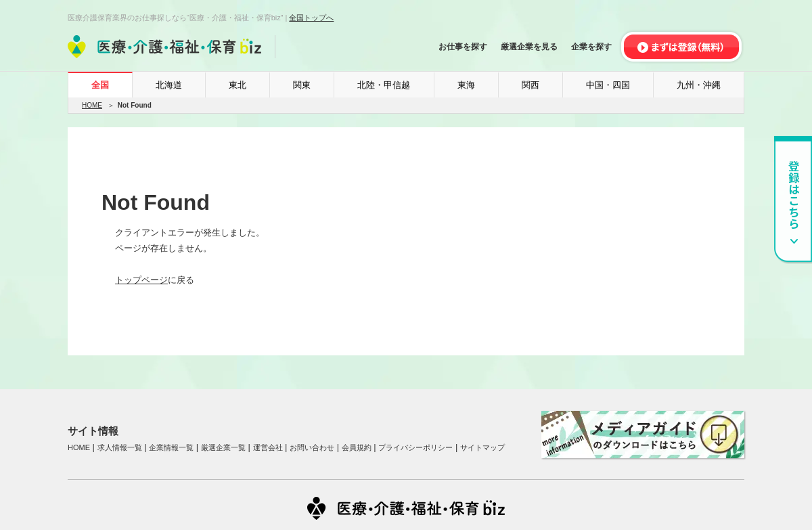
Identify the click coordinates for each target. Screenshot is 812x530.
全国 (100, 85)
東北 (238, 85)
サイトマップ (482, 447)
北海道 (169, 85)
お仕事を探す (463, 47)
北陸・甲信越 (384, 85)
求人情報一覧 (120, 447)
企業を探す (591, 47)
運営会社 (268, 447)
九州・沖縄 (699, 85)
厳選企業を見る (529, 47)
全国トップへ (311, 18)
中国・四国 (608, 85)
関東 (302, 85)
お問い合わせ (312, 447)
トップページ (141, 280)
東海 (466, 85)
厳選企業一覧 (223, 447)
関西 (531, 85)
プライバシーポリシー (415, 447)
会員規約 (357, 447)
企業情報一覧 (171, 447)
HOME (92, 105)
